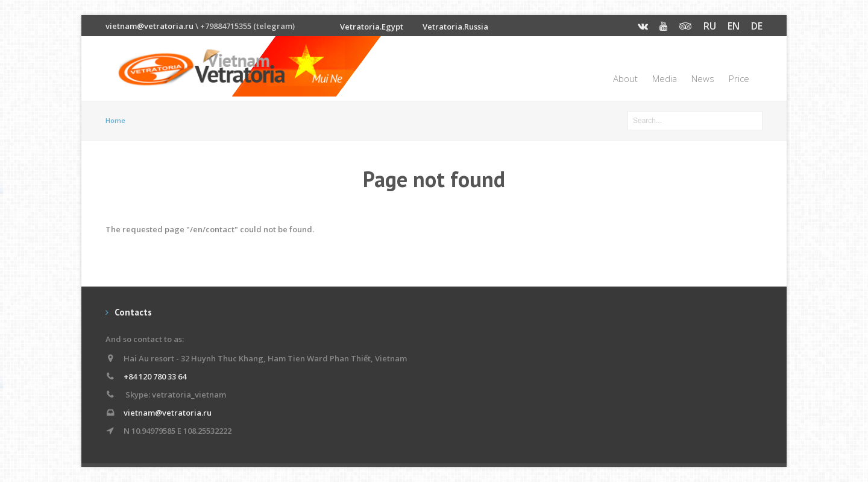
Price (739, 78)
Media (665, 78)
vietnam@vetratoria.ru (149, 26)
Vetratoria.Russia (455, 27)
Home (115, 120)
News (703, 78)
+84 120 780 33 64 (155, 376)
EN (734, 26)
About (625, 78)
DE (757, 26)
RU (710, 26)
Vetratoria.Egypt (372, 27)
